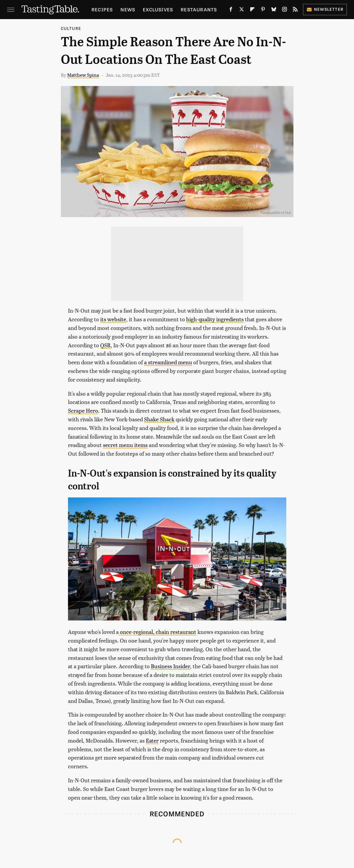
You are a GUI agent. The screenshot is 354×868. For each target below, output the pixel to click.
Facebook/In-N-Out (275, 212)
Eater (152, 740)
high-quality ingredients (215, 319)
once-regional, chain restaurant (157, 632)
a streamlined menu (168, 362)
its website (113, 319)
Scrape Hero (83, 410)
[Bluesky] (274, 10)
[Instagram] (285, 10)
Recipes (102, 9)
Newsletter (325, 9)
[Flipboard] (252, 10)
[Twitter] (242, 10)
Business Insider (170, 666)
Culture (71, 28)
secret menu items (125, 445)
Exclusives (158, 9)
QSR (105, 345)
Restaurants (199, 9)
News (128, 9)
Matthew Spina (83, 75)
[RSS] (295, 10)
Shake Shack (159, 419)
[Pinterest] (263, 10)
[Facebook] (231, 10)
